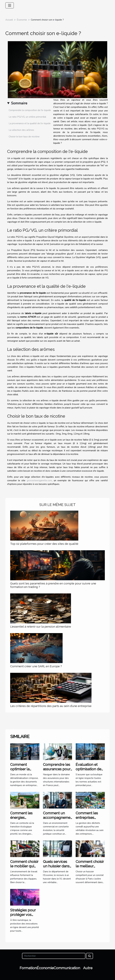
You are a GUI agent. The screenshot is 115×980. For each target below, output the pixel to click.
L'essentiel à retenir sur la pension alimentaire (41, 627)
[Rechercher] (54, 956)
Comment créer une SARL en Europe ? (36, 666)
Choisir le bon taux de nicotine (24, 137)
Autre (88, 968)
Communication (67, 968)
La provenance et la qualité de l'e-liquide (30, 123)
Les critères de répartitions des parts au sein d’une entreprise (51, 706)
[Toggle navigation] (10, 5)
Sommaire (19, 103)
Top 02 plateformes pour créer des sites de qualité (44, 544)
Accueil (9, 20)
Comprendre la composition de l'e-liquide (30, 110)
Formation (28, 968)
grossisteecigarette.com (39, 480)
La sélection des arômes (21, 130)
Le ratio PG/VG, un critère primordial (27, 117)
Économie (22, 20)
